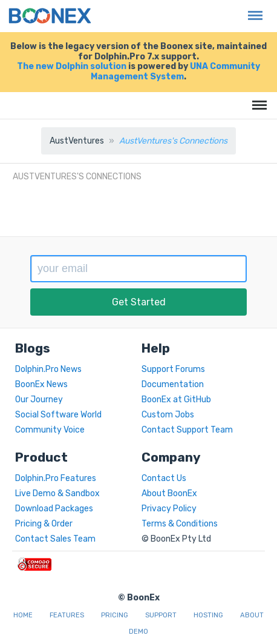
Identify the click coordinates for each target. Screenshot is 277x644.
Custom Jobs (168, 415)
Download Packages (54, 509)
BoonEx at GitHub (176, 400)
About (252, 615)
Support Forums (173, 369)
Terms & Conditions (180, 524)
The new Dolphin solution (72, 66)
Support (161, 615)
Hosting (208, 615)
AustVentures (77, 141)
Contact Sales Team (55, 539)
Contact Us (164, 478)
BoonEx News (41, 384)
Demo (138, 632)
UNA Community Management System (175, 71)
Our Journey (39, 400)
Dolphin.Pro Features (56, 478)
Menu (252, 9)
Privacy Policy (169, 509)
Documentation (173, 384)
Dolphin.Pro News (48, 369)
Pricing (115, 615)
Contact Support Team (187, 430)
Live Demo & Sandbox (57, 493)
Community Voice (50, 430)
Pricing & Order (44, 524)
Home (23, 615)
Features (67, 615)
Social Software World (58, 415)
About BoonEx (169, 493)
